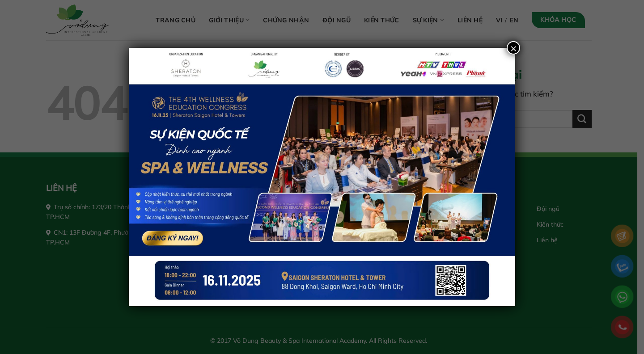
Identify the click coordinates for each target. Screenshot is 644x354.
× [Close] (513, 48)
